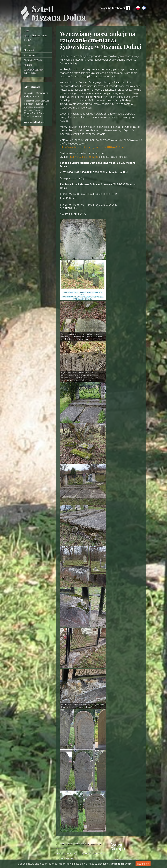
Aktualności (30, 50)
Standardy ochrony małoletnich (34, 71)
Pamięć (27, 40)
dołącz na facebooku (115, 8)
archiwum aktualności (35, 122)
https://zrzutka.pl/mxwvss (83, 157)
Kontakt (28, 65)
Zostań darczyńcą (33, 60)
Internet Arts (72, 853)
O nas (27, 31)
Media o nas (30, 55)
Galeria (27, 45)
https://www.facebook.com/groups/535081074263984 (92, 147)
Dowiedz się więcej (121, 864)
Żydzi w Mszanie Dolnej (35, 35)
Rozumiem (143, 864)
